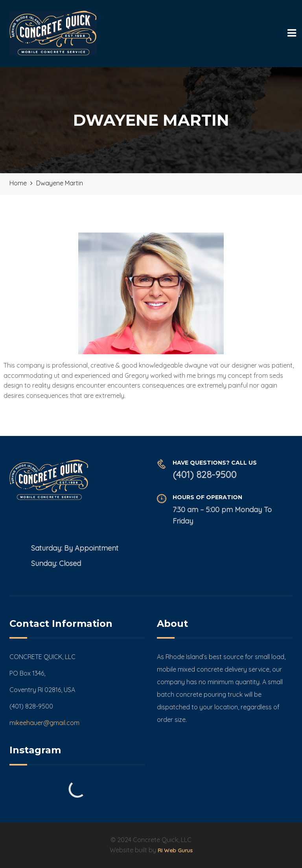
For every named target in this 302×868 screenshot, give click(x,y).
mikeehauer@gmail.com (44, 723)
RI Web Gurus (175, 850)
